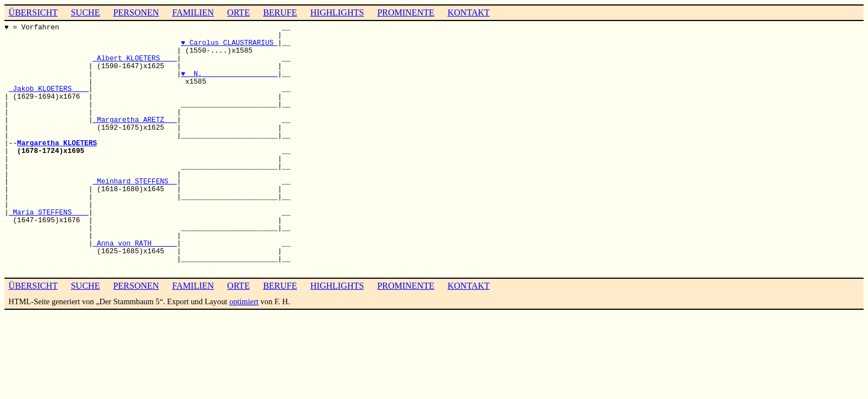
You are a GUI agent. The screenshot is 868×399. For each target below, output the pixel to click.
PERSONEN (136, 12)
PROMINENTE (405, 12)
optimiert (244, 301)
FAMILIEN (193, 12)
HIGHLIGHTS (337, 12)
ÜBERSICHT (33, 12)
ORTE (238, 12)
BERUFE (280, 12)
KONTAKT (468, 12)
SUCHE (85, 12)
